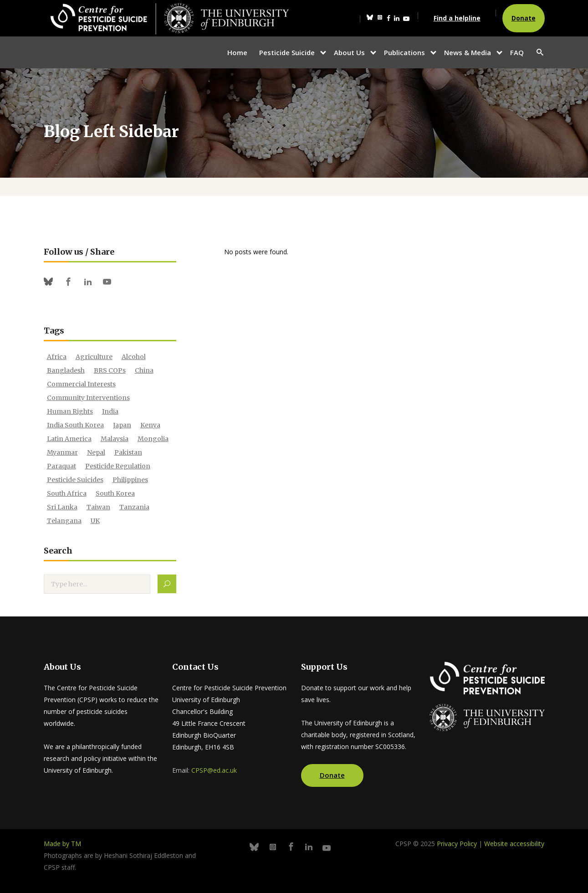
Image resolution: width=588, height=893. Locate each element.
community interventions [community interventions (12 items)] (88, 398)
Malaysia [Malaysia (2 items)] (115, 439)
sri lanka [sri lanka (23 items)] (62, 507)
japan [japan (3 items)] (122, 425)
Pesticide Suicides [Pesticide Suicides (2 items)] (75, 480)
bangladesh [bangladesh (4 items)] (66, 370)
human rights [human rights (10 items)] (70, 411)
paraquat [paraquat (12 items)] (61, 466)
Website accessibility (514, 844)
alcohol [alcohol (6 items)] (134, 357)
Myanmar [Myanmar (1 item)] (62, 452)
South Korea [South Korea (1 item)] (115, 493)
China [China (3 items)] (144, 370)
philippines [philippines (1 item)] (130, 480)
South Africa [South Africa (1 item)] (67, 493)
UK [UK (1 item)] (95, 521)
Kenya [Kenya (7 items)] (150, 425)
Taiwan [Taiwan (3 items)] (98, 507)
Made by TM (62, 844)
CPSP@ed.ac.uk (214, 770)
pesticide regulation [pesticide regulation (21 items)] (118, 466)
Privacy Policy (457, 844)
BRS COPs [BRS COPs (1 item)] (110, 370)
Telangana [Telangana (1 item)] (64, 521)
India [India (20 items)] (110, 411)
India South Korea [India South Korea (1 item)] (75, 425)
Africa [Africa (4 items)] (57, 357)
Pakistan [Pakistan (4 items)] (128, 452)
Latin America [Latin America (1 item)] (69, 439)
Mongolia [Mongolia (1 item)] (153, 439)
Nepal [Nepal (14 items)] (96, 452)
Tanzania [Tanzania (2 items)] (134, 507)
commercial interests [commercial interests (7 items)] (81, 384)
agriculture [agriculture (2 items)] (94, 357)
